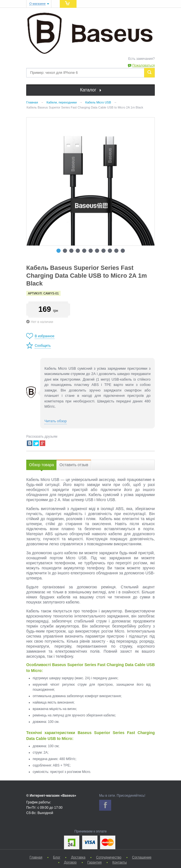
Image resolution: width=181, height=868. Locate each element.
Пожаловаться (143, 65)
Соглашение (142, 857)
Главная (36, 857)
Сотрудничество (109, 857)
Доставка (78, 857)
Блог (57, 857)
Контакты (120, 862)
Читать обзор (56, 421)
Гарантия (95, 862)
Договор (70, 862)
